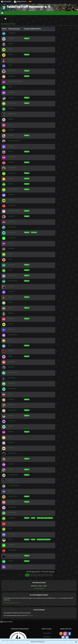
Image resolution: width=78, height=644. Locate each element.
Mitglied (27, 38)
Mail (57, 598)
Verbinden (39, 588)
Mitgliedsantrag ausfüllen (12, 603)
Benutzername (15, 29)
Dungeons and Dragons (44, 539)
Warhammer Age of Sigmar (45, 518)
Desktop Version (7, 622)
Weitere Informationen (38, 642)
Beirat (33, 518)
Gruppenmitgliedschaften (32, 29)
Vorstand (34, 232)
